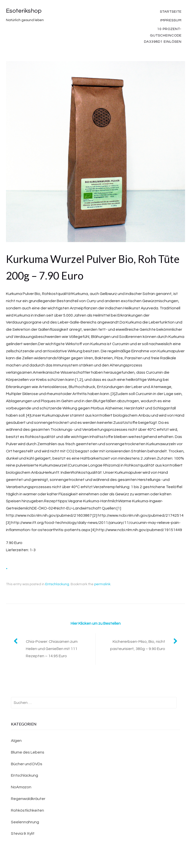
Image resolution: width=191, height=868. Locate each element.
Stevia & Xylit (23, 833)
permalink (102, 584)
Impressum (171, 20)
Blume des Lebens (28, 752)
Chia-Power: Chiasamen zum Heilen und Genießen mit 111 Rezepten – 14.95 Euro (52, 649)
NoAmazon (21, 787)
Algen (16, 741)
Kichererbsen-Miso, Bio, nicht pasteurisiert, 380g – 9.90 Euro (138, 645)
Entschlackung (57, 584)
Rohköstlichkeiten (27, 810)
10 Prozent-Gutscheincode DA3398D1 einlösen (163, 35)
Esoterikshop (24, 11)
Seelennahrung (25, 822)
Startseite (171, 12)
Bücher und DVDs (27, 764)
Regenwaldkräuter (28, 799)
